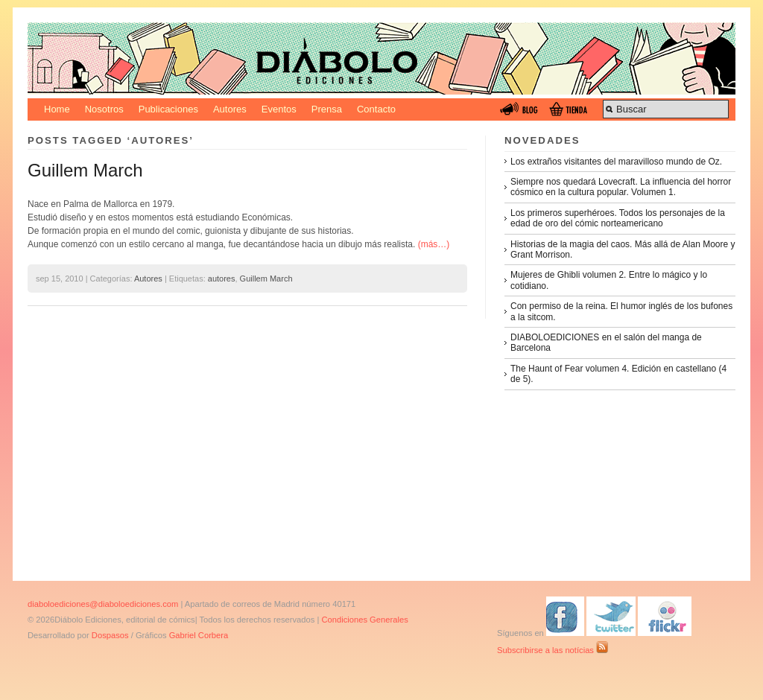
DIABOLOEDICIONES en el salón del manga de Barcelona (606, 343)
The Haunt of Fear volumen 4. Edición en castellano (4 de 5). (618, 374)
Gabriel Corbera (199, 635)
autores (222, 279)
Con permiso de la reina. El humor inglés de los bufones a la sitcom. (621, 311)
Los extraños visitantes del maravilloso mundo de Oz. (616, 162)
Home (57, 109)
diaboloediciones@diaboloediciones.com (103, 604)
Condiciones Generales (364, 620)
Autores (230, 109)
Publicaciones (168, 109)
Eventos (279, 109)
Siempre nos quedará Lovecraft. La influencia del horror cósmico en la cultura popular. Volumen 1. (621, 187)
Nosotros (104, 109)
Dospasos (110, 635)
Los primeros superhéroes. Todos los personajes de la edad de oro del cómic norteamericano (618, 218)
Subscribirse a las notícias (553, 650)
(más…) (434, 244)
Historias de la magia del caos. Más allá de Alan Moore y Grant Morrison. (623, 249)
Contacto (376, 109)
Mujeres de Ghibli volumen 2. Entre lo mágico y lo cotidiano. (609, 280)
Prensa (327, 109)
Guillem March (85, 170)
